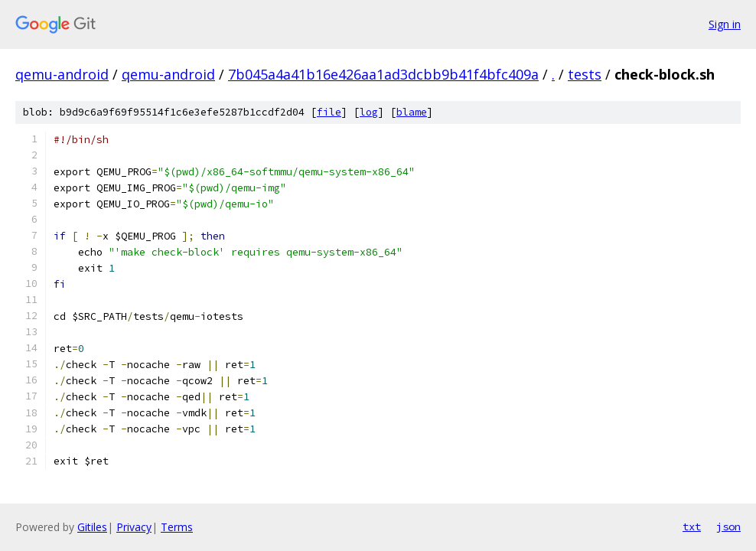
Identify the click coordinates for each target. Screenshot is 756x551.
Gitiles (92, 527)
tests (585, 74)
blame (412, 112)
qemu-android (62, 74)
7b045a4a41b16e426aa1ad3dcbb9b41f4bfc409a (383, 74)
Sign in (725, 24)
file (329, 112)
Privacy (134, 527)
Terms (177, 527)
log (369, 112)
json (728, 527)
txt (692, 527)
